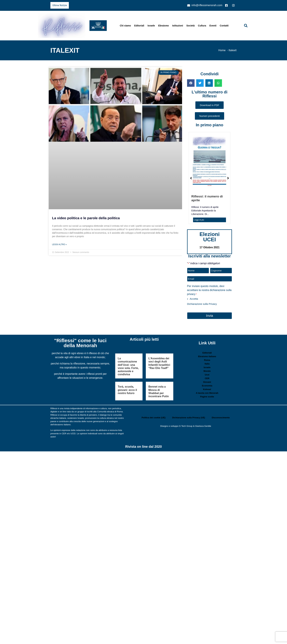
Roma (207, 360)
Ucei (207, 374)
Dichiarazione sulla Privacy (202, 304)
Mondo (207, 371)
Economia (207, 385)
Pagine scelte (207, 396)
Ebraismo (164, 26)
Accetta (194, 298)
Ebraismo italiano (207, 356)
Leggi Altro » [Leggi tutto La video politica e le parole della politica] (59, 244)
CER (207, 378)
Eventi (213, 26)
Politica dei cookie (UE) (153, 417)
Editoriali (139, 26)
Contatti (224, 26)
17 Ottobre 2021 (210, 247)
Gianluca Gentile (203, 426)
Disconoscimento (221, 417)
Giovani (207, 381)
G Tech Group (186, 426)
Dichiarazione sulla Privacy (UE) (189, 417)
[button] (246, 26)
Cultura (202, 26)
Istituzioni (178, 26)
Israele (151, 26)
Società (191, 26)
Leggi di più (199, 220)
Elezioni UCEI (210, 237)
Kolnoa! (207, 389)
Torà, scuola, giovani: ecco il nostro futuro (127, 389)
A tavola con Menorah (207, 392)
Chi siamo (125, 26)
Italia (207, 363)
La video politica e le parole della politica (86, 218)
